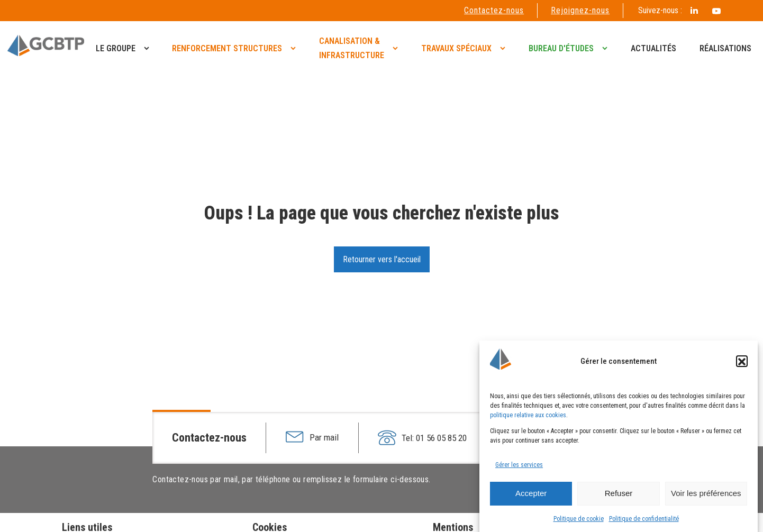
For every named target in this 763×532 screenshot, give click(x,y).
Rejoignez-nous (580, 10)
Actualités (653, 48)
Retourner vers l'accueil (382, 259)
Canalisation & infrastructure (352, 48)
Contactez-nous (494, 10)
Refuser (619, 497)
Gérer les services (519, 468)
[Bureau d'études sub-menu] (607, 48)
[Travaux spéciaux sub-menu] (505, 48)
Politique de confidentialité (644, 522)
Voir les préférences (706, 497)
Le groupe (116, 48)
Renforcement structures (227, 48)
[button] (742, 365)
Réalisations (725, 48)
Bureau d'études (561, 48)
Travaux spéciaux (456, 48)
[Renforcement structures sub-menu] (295, 48)
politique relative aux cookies (528, 418)
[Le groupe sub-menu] (149, 48)
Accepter (531, 497)
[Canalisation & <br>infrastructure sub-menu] (397, 48)
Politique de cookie (579, 522)
